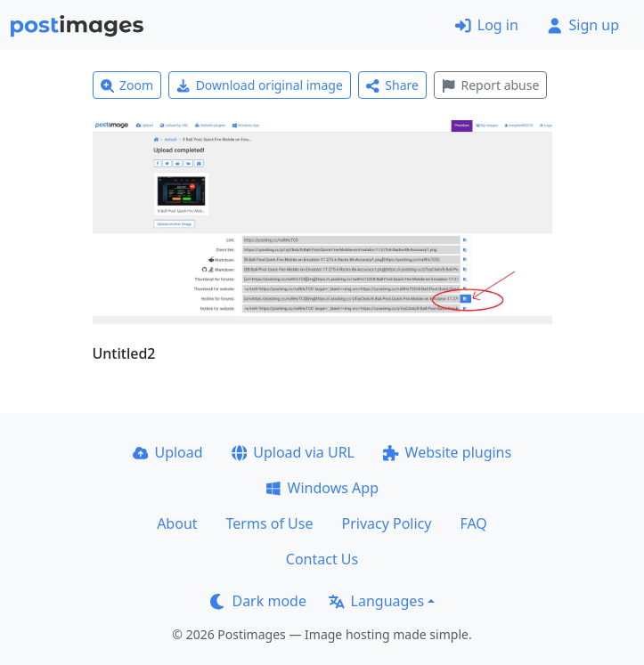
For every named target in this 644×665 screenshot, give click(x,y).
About (177, 523)
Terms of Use (270, 523)
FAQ (473, 523)
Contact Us (322, 559)
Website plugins (447, 452)
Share (392, 85)
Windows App (322, 488)
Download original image (260, 85)
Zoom (127, 85)
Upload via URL (293, 452)
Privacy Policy (386, 523)
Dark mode (258, 601)
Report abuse (490, 85)
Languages (376, 601)
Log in (487, 25)
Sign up (583, 25)
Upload (168, 452)
